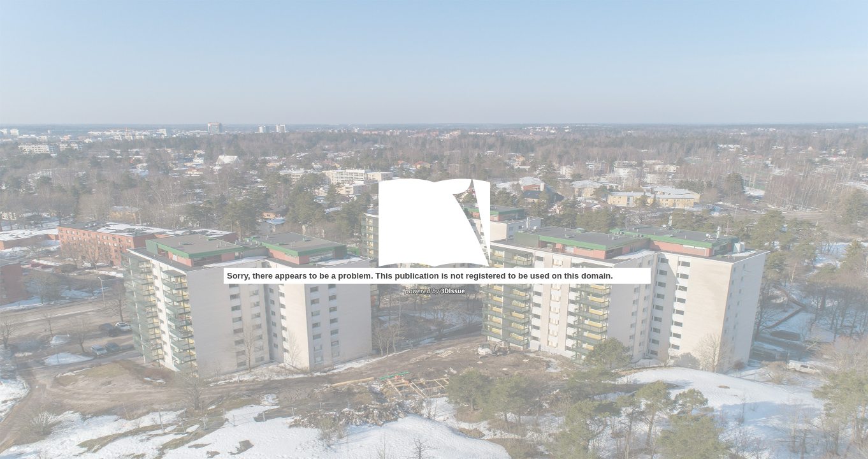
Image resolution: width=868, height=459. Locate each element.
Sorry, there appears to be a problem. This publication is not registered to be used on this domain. (420, 276)
